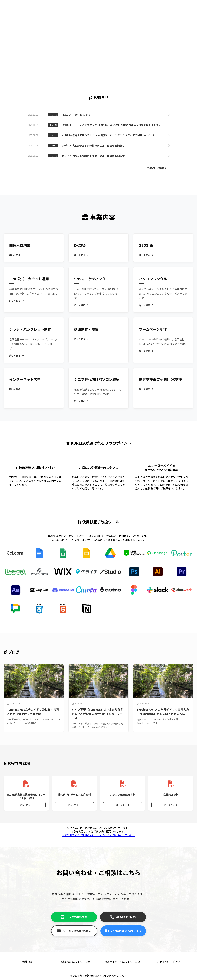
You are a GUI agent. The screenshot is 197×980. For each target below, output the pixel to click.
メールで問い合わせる (74, 931)
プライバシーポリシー (170, 962)
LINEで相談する (74, 917)
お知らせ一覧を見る (158, 168)
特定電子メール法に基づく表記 (122, 962)
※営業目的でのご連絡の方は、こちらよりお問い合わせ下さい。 (98, 835)
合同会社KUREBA (89, 976)
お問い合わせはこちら (114, 976)
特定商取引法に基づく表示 (75, 962)
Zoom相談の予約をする (123, 931)
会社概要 (27, 962)
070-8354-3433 (123, 917)
